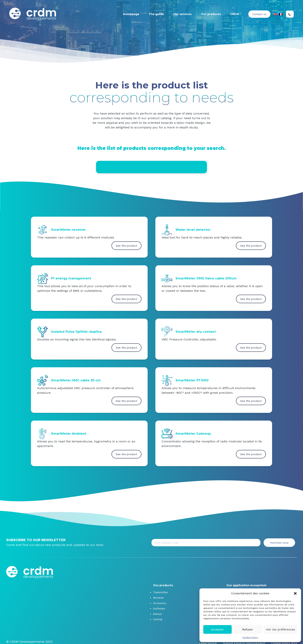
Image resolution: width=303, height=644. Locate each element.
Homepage (131, 14)
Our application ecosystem (246, 585)
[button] (295, 593)
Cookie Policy (250, 637)
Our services (182, 14)
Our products (211, 14)
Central (158, 619)
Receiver (158, 598)
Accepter (217, 630)
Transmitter (160, 592)
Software (159, 608)
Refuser (248, 630)
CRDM (235, 14)
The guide (156, 14)
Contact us (259, 14)
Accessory (160, 603)
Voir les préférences (280, 630)
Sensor (157, 614)
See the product (126, 246)
